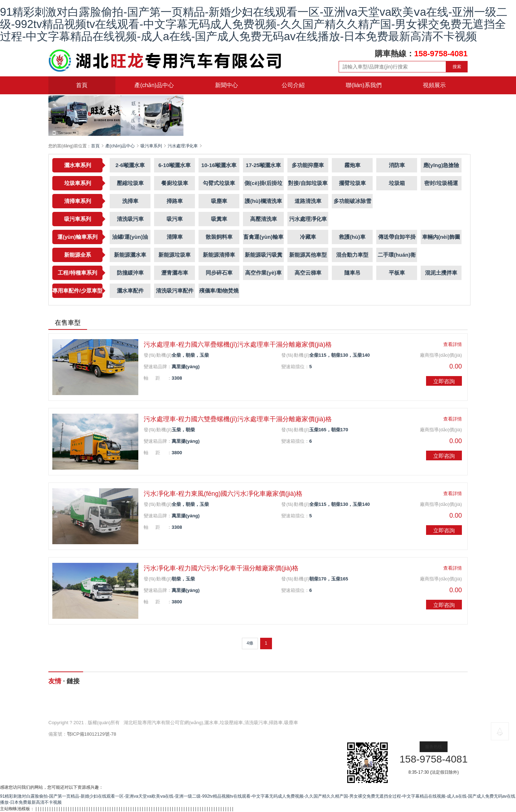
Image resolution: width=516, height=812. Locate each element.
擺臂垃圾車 (352, 183)
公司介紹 (293, 85)
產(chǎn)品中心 (154, 85)
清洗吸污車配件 (175, 291)
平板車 (397, 273)
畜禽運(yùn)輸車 (263, 237)
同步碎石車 (219, 273)
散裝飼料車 (219, 237)
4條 (250, 643)
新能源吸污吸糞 (264, 255)
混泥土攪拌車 (441, 273)
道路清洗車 (308, 201)
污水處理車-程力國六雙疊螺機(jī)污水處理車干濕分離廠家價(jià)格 (238, 419)
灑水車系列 (78, 165)
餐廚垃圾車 (175, 183)
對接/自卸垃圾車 (308, 183)
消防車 (397, 165)
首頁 (82, 85)
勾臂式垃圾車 (219, 183)
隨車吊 (352, 273)
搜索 (457, 67)
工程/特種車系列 (77, 273)
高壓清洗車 (264, 219)
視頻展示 (434, 85)
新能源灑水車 (130, 255)
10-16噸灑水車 (219, 165)
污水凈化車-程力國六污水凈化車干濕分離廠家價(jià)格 (221, 568)
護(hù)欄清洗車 (263, 201)
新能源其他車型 (308, 255)
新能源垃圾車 (175, 255)
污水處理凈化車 (183, 146)
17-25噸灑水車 (263, 165)
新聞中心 (226, 85)
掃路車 (175, 201)
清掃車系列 (78, 201)
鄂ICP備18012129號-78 (92, 734)
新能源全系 (78, 255)
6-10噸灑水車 (175, 165)
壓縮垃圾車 (130, 183)
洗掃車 (130, 201)
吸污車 (175, 219)
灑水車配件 (130, 291)
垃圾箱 (397, 183)
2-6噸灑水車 (130, 165)
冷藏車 (308, 237)
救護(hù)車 (352, 237)
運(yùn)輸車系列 (77, 237)
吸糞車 (219, 219)
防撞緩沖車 (130, 273)
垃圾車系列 (78, 183)
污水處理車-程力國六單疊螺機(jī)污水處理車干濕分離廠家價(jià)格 (238, 345)
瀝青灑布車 (175, 273)
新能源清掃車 (219, 255)
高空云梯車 (308, 273)
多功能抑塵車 (308, 165)
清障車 (175, 237)
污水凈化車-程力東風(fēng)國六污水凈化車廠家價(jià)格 (223, 494)
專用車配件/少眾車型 (77, 291)
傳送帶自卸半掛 (397, 237)
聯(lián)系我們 (364, 85)
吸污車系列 (151, 146)
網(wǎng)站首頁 (84, 703)
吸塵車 (219, 201)
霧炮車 (352, 165)
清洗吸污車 (130, 219)
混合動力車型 (352, 255)
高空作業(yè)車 (263, 273)
